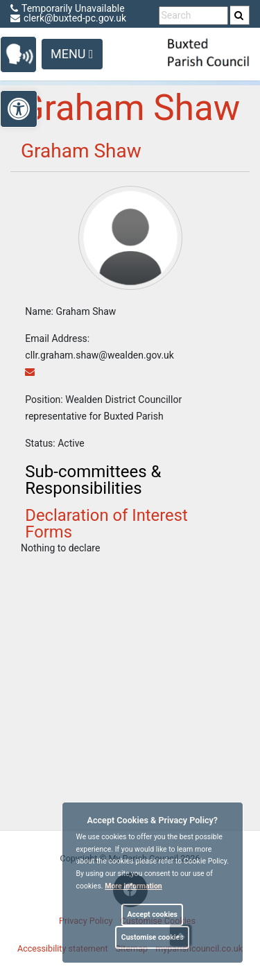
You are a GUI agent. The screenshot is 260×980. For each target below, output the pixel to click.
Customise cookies (153, 937)
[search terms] (193, 16)
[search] (240, 15)
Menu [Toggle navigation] (72, 54)
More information (133, 886)
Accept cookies (152, 914)
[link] (239, 15)
